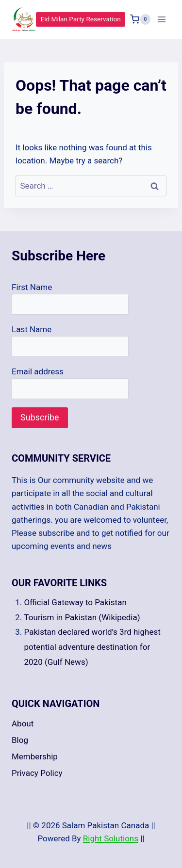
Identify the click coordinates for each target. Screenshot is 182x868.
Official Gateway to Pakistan (75, 602)
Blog (20, 740)
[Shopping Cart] (140, 19)
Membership (35, 756)
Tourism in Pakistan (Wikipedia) (82, 617)
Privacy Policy (37, 773)
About (23, 723)
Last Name (32, 329)
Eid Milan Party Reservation (81, 19)
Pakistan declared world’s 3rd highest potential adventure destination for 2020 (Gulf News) (92, 647)
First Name (32, 287)
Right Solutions (111, 838)
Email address (38, 371)
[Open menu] (161, 19)
